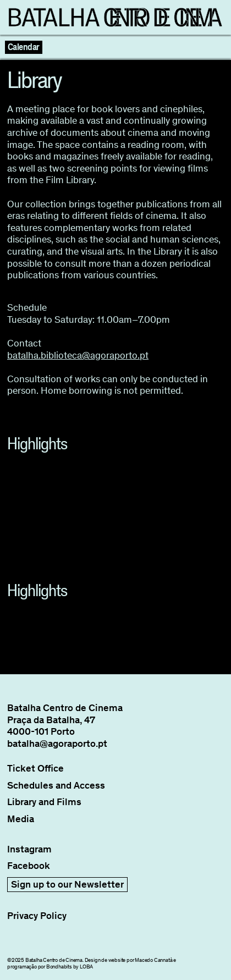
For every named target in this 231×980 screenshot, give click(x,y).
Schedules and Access (56, 786)
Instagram (29, 849)
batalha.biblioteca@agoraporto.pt (78, 355)
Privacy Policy (37, 916)
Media (21, 819)
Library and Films (44, 802)
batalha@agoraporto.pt (57, 744)
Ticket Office (35, 769)
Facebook (29, 866)
